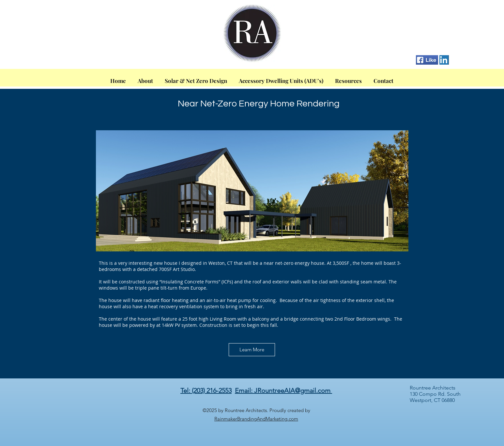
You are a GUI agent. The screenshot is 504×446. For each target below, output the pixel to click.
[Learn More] (252, 350)
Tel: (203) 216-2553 (206, 390)
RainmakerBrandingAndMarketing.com (256, 419)
